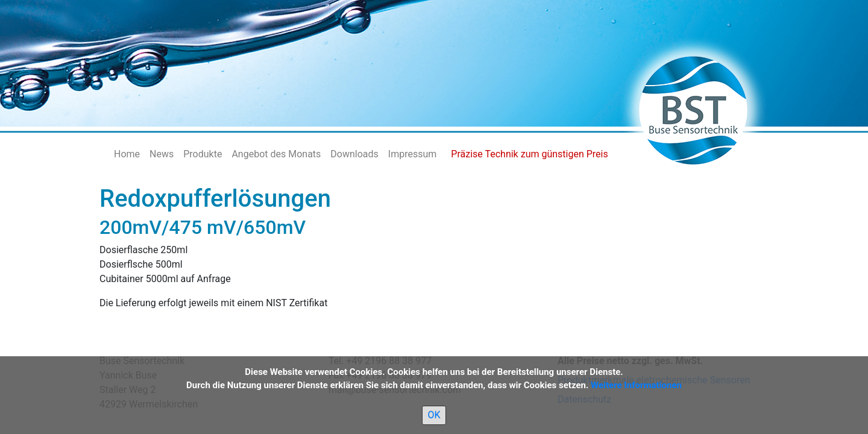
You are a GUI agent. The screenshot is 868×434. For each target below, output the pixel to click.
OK (434, 415)
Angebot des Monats (276, 154)
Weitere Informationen (636, 385)
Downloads (354, 154)
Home (127, 154)
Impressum (413, 154)
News (162, 154)
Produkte (203, 154)
